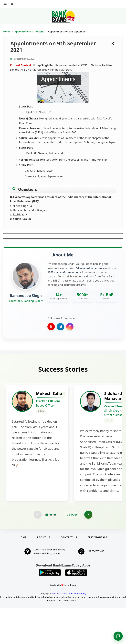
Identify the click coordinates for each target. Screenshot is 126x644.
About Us (44, 573)
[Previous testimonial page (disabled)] (38, 551)
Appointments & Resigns (30, 31)
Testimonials (97, 573)
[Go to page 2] (51, 551)
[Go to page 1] (47, 551)
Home (7, 31)
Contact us (69, 573)
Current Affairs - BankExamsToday (69, 630)
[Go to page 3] (55, 551)
